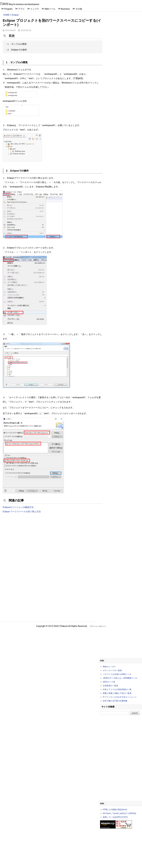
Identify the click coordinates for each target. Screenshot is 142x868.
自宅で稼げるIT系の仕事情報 (115, 701)
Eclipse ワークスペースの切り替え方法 (22, 512)
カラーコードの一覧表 (112, 670)
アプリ (21, 9)
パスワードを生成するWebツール (117, 674)
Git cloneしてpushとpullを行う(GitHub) (119, 813)
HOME (6, 15)
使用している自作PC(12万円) (115, 817)
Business (65, 9)
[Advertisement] (53, 538)
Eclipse (15, 15)
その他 (79, 9)
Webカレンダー (109, 667)
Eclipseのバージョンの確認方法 (18, 507)
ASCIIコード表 (109, 682)
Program (8, 9)
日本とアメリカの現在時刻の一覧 (117, 689)
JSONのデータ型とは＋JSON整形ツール (120, 678)
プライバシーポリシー (98, 626)
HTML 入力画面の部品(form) (115, 810)
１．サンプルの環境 (17, 44)
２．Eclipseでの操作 (17, 50)
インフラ (35, 9)
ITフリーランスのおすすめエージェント (120, 697)
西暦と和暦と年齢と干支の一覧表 (117, 693)
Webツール (50, 9)
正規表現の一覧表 (110, 686)
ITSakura (4, 4)
